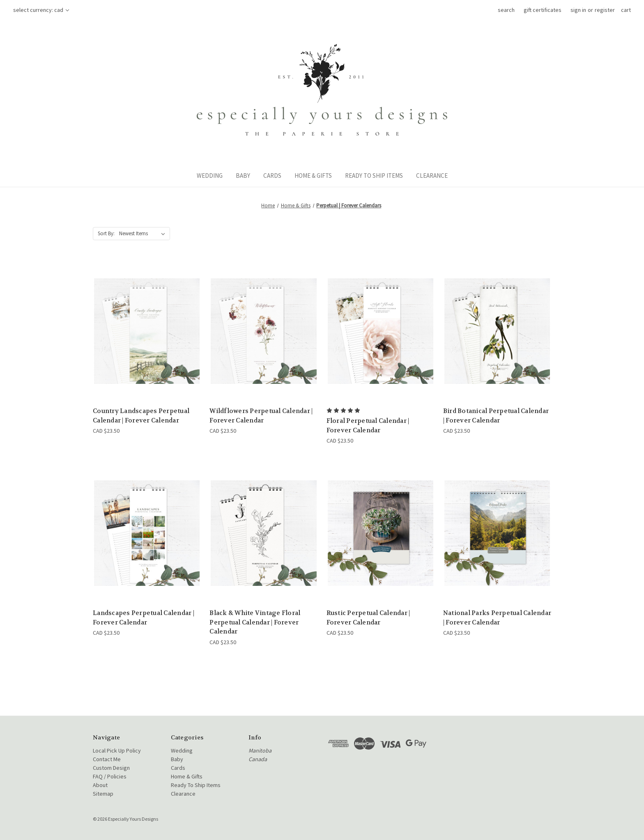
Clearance (432, 176)
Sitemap (103, 794)
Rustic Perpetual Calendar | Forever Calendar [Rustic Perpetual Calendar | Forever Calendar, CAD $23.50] (368, 618)
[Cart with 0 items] (626, 10)
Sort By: (106, 233)
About (100, 785)
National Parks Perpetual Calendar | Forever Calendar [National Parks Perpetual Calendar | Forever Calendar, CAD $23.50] (497, 618)
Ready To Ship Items (374, 176)
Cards (272, 176)
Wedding (210, 176)
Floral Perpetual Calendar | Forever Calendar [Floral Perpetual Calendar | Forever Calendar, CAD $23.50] (368, 426)
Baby (243, 176)
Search (506, 10)
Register (605, 10)
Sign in (578, 10)
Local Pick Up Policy (117, 750)
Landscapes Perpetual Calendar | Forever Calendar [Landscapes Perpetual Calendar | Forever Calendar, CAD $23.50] (144, 618)
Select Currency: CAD (41, 10)
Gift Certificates (543, 10)
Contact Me (107, 759)
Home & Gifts (313, 176)
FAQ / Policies (110, 776)
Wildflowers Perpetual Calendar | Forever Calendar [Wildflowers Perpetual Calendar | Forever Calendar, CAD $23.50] (261, 416)
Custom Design (111, 768)
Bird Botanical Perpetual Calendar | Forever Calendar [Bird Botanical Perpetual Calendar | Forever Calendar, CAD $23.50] (496, 416)
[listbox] (144, 234)
